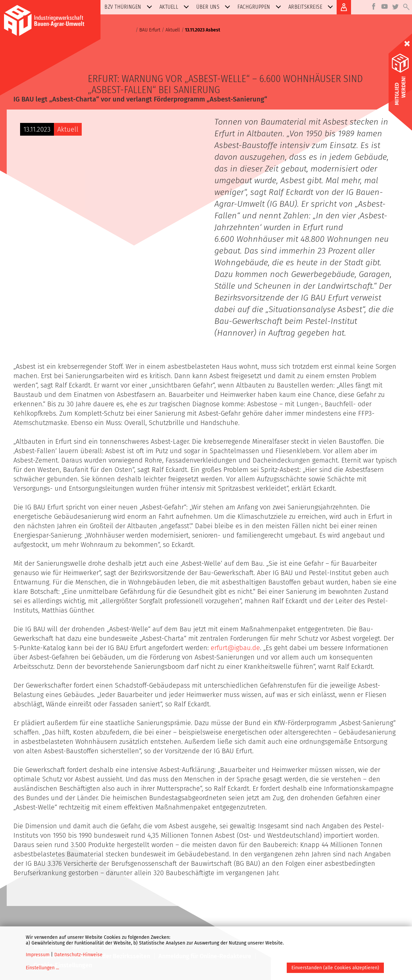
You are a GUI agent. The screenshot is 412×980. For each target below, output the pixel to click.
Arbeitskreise (312, 7)
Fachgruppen (261, 7)
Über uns (215, 7)
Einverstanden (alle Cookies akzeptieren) (335, 968)
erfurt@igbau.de (235, 648)
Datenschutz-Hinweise (78, 955)
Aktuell (176, 7)
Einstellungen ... (42, 968)
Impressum (38, 955)
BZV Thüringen (130, 7)
